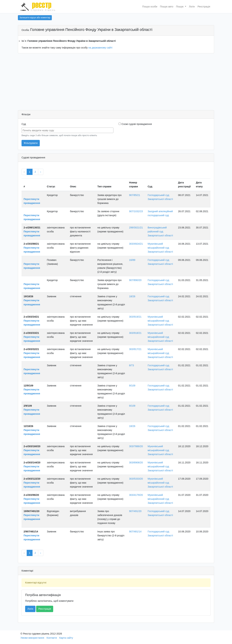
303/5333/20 (136, 479)
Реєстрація (204, 7)
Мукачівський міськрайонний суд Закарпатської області (160, 248)
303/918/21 (135, 333)
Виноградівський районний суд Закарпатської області (160, 232)
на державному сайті (100, 48)
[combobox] (67, 130)
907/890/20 (135, 280)
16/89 (132, 260)
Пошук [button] (180, 7)
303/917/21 (135, 349)
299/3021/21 (136, 228)
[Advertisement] (116, 83)
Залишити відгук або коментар (35, 18)
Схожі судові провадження (135, 124)
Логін (192, 7)
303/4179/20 (136, 495)
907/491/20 (135, 511)
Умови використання (32, 638)
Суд (24, 124)
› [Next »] (41, 172)
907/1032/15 (136, 211)
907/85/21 (135, 195)
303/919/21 (135, 317)
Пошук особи (150, 7)
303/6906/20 (136, 463)
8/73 (131, 365)
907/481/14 (135, 532)
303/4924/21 (136, 244)
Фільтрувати (31, 143)
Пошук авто (167, 7)
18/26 (132, 296)
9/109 (132, 386)
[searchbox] (68, 130)
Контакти (52, 638)
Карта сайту (66, 638)
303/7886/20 (136, 446)
